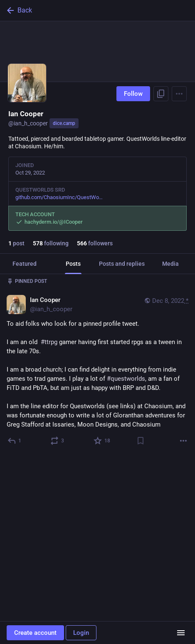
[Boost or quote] (58, 441)
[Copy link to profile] (161, 94)
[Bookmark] (141, 441)
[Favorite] (102, 441)
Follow (133, 94)
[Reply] (15, 441)
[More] (183, 441)
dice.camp (64, 123)
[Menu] (179, 94)
